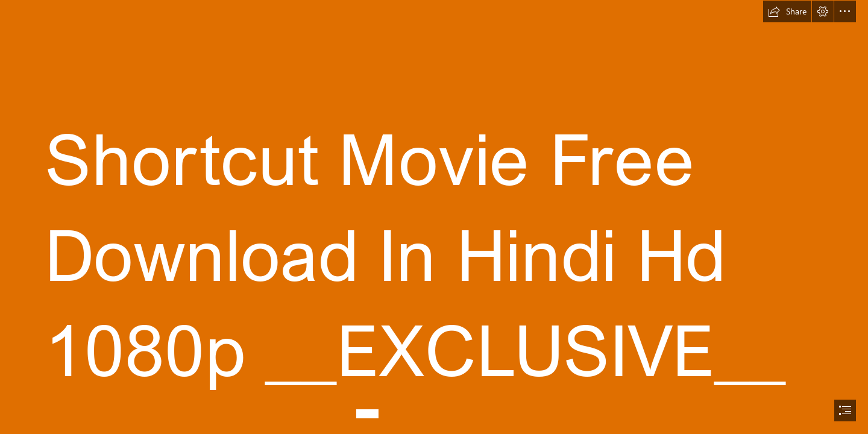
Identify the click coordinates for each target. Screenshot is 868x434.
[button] (787, 11)
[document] (434, 217)
